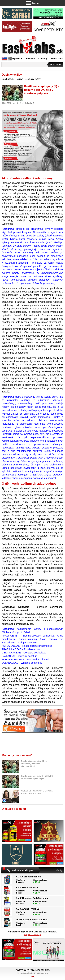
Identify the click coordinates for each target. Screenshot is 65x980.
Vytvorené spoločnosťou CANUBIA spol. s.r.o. (32, 975)
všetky (59, 870)
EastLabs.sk (8, 79)
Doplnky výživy (33, 79)
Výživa (20, 79)
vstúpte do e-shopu (32, 935)
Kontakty (43, 59)
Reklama (30, 59)
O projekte (17, 59)
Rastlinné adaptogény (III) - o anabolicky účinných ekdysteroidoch (34, 764)
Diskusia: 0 (29, 103)
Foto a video (57, 59)
